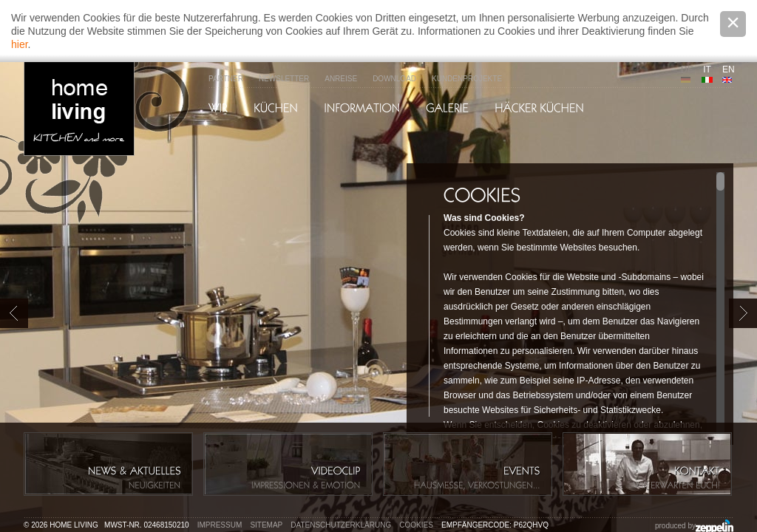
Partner (226, 79)
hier (20, 44)
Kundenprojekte (467, 79)
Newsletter (284, 79)
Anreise (341, 79)
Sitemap (266, 525)
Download (394, 79)
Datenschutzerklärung (341, 525)
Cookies (416, 525)
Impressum (220, 525)
